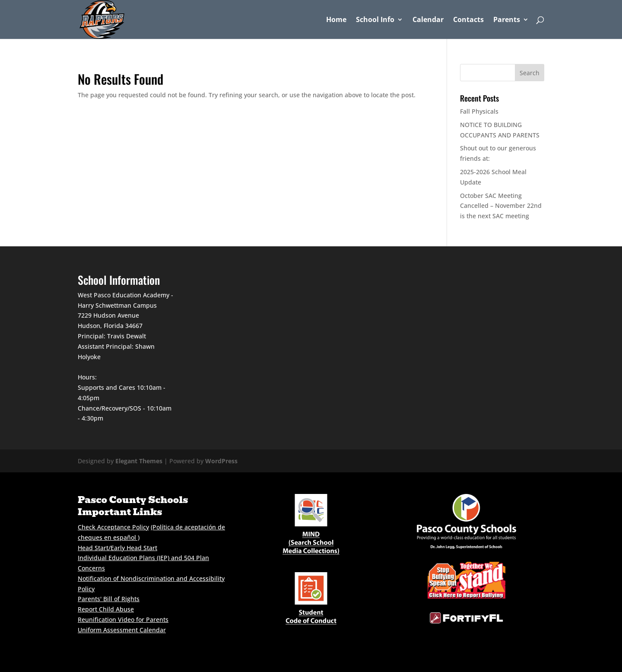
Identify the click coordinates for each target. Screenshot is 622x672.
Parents (507, 20)
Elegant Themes (139, 461)
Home (336, 20)
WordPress (221, 461)
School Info (375, 20)
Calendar (428, 20)
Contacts (468, 20)
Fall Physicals (479, 111)
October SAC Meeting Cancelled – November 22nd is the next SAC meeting (501, 206)
